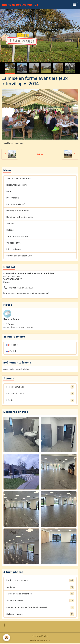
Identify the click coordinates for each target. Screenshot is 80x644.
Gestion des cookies (40, 640)
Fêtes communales (40, 387)
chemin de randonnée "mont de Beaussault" (40, 607)
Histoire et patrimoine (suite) (20, 217)
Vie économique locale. (17, 236)
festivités (40, 587)
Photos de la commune (40, 580)
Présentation (13, 198)
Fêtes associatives (40, 394)
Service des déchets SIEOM (19, 256)
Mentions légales (40, 636)
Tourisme (11, 224)
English (11, 351)
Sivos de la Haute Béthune (19, 179)
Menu (9, 191)
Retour (40, 154)
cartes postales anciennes (40, 594)
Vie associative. (14, 243)
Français (12, 345)
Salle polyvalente (40, 614)
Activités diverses (40, 601)
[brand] (20, 5)
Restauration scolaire (17, 185)
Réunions (40, 400)
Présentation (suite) (16, 204)
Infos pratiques (14, 249)
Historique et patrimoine (18, 211)
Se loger (10, 230)
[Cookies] (6, 638)
